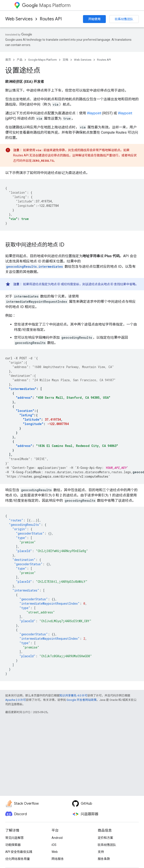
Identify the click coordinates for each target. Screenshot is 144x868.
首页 (8, 60)
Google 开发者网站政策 (82, 700)
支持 (101, 852)
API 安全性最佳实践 (19, 852)
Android (57, 838)
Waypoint (94, 113)
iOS (54, 845)
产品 (20, 60)
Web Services (19, 19)
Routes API (51, 19)
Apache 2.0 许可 (16, 700)
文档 (65, 60)
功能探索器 (13, 845)
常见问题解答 (14, 838)
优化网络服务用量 (18, 859)
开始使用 (94, 19)
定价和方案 (105, 838)
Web (55, 852)
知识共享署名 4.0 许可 (73, 695)
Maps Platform (46, 5)
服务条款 (104, 859)
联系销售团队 (124, 19)
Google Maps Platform (42, 60)
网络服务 (58, 859)
